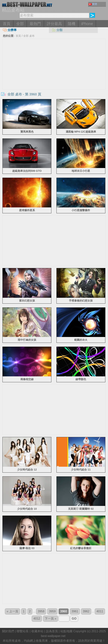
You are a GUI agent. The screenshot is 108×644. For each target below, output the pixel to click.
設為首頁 (52, 631)
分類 (57, 30)
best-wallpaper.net (53, 636)
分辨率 (10, 30)
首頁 (7, 24)
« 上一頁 (12, 611)
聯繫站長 (23, 631)
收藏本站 (37, 631)
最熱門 (35, 24)
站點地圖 (66, 631)
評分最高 (54, 24)
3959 (52, 611)
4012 (37, 619)
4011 (100, 611)
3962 (86, 611)
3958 (41, 611)
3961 (75, 611)
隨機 (72, 24)
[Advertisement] (54, 67)
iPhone (87, 24)
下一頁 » (51, 619)
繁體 (93, 4)
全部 (20, 24)
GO (74, 619)
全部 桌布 (29, 36)
